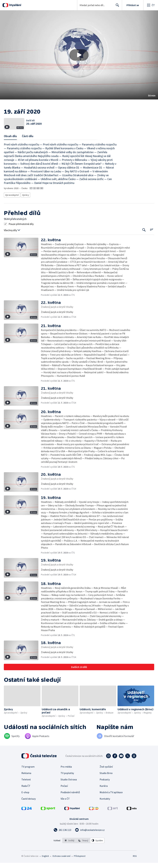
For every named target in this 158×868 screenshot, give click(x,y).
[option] (69, 849)
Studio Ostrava (69, 788)
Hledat (117, 6)
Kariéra (104, 794)
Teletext (26, 788)
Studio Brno (106, 782)
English (45, 865)
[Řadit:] (152, 238)
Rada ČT (26, 794)
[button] (79, 55)
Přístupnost (80, 865)
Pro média (66, 775)
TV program (28, 775)
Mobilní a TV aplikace (111, 801)
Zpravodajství (12, 204)
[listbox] (83, 849)
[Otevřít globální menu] (151, 5)
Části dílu (28, 146)
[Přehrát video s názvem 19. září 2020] (79, 55)
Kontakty (105, 807)
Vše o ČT (65, 807)
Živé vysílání (106, 775)
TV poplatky (67, 782)
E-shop (25, 801)
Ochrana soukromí (61, 865)
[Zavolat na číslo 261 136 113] (62, 839)
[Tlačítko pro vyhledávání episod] (144, 238)
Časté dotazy (29, 807)
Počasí (64, 794)
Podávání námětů (70, 801)
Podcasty (105, 788)
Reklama (26, 782)
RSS (135, 865)
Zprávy (25, 204)
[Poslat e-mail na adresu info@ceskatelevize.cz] (90, 839)
